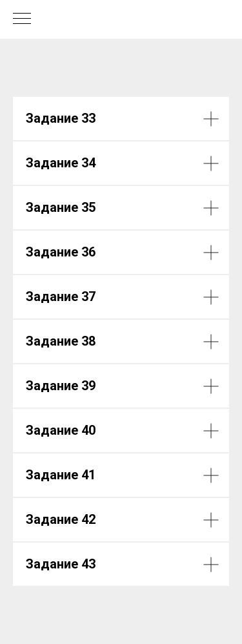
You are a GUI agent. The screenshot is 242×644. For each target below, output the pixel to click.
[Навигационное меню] (22, 19)
